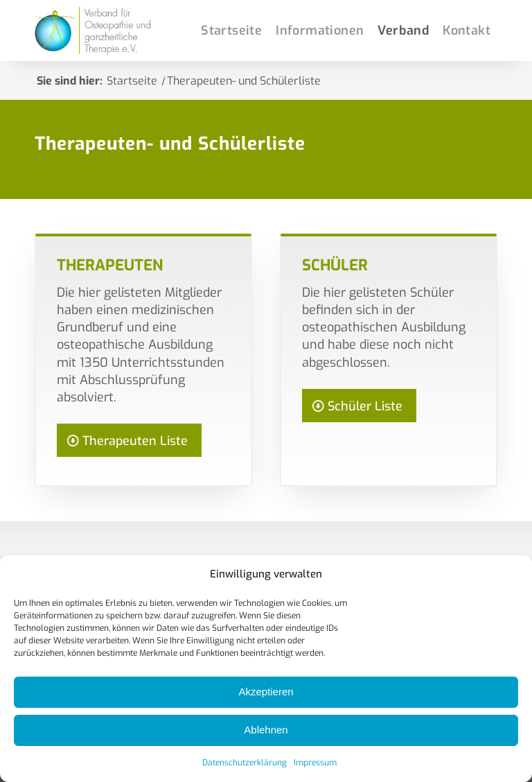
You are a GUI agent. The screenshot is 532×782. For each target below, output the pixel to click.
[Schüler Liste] (359, 406)
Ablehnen (266, 730)
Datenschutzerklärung (245, 763)
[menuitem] (231, 31)
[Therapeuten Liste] (129, 440)
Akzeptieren (266, 692)
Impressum (315, 763)
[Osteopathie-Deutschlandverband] (95, 31)
